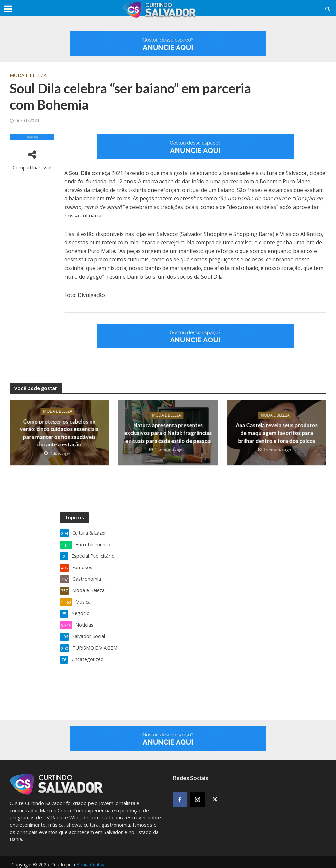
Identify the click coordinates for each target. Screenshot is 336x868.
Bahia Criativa (91, 860)
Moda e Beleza (28, 75)
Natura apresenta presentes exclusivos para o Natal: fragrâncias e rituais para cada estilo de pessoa (168, 433)
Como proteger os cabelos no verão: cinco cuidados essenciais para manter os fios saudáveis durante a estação (59, 433)
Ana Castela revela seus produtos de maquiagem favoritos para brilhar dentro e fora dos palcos (277, 433)
